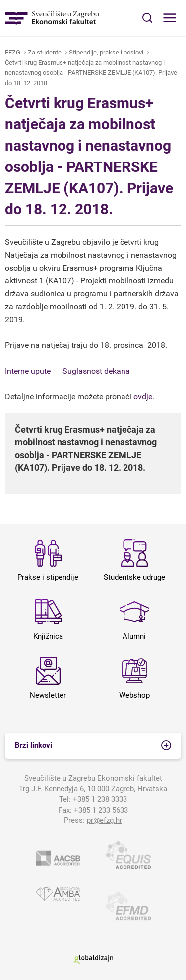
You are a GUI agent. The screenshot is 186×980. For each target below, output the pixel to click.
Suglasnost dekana (96, 371)
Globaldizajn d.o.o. (93, 959)
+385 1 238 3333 (100, 799)
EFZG (13, 52)
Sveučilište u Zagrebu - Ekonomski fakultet (52, 18)
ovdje (143, 397)
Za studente (45, 52)
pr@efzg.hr (104, 820)
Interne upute (28, 371)
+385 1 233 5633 (101, 810)
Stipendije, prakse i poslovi (106, 52)
